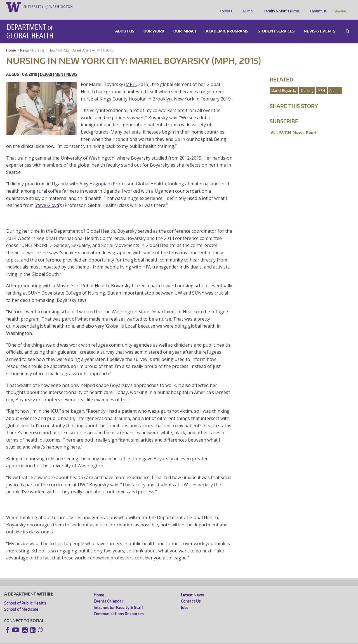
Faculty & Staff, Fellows (280, 6)
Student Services (276, 24)
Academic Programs (227, 24)
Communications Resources (119, 606)
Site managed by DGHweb (134, 640)
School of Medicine (21, 601)
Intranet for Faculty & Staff (118, 600)
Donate (340, 6)
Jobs (185, 600)
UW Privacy (78, 640)
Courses (225, 6)
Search (348, 24)
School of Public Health (25, 595)
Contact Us (317, 6)
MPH (131, 76)
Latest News (192, 587)
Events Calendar (109, 593)
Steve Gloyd (47, 197)
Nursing (307, 83)
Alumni (247, 6)
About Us (125, 24)
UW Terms (101, 640)
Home (11, 42)
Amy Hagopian (95, 176)
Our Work (154, 24)
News (24, 42)
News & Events (320, 24)
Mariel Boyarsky (284, 83)
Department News (59, 66)
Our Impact (185, 24)
